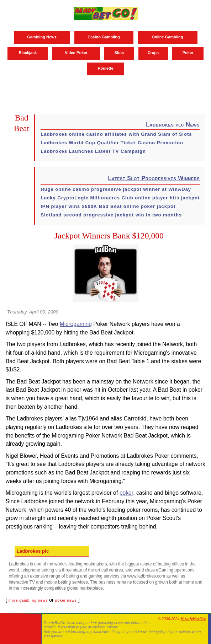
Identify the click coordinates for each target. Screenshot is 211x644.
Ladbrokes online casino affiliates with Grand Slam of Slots (116, 134)
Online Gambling (167, 37)
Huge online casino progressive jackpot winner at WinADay (116, 189)
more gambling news (28, 600)
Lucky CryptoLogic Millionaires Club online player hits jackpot (120, 198)
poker (126, 493)
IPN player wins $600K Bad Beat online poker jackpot (108, 206)
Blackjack (28, 53)
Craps (153, 53)
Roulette (106, 68)
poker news (66, 600)
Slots (119, 53)
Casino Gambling (104, 37)
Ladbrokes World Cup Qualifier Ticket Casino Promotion (112, 143)
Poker (188, 53)
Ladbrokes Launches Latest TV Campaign (93, 151)
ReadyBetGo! (193, 619)
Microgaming (76, 324)
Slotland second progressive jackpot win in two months (111, 215)
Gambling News (42, 37)
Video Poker (76, 53)
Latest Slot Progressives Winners (154, 178)
